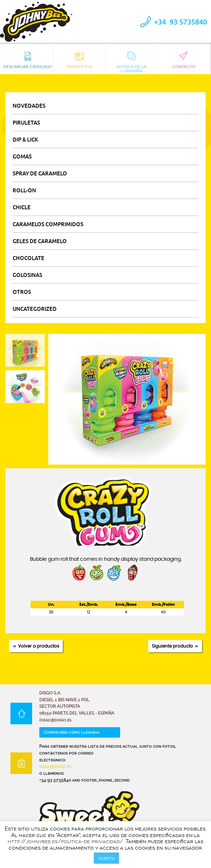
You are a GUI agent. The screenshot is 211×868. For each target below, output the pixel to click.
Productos (80, 60)
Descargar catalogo (27, 60)
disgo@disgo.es (55, 766)
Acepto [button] (106, 858)
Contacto (184, 60)
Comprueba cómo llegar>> (72, 732)
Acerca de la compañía (131, 62)
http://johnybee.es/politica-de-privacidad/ (65, 841)
